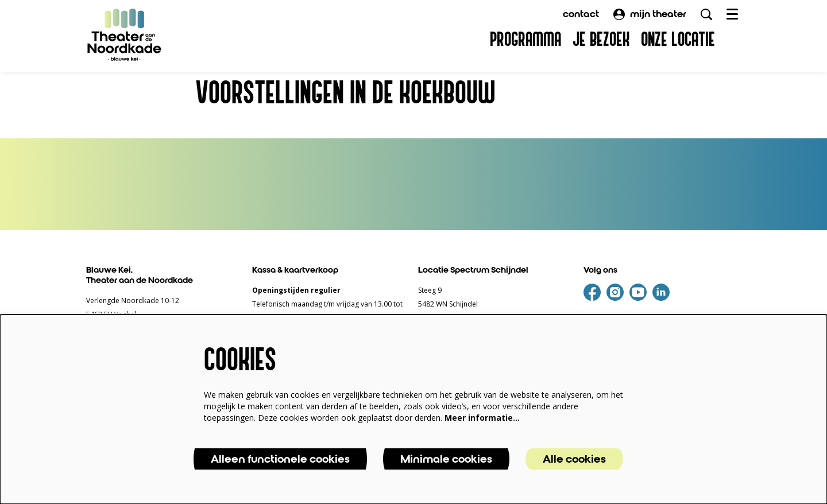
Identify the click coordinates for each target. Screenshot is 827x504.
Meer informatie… (482, 418)
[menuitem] (525, 40)
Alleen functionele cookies (280, 459)
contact (581, 14)
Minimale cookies (446, 459)
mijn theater (650, 14)
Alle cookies (574, 459)
